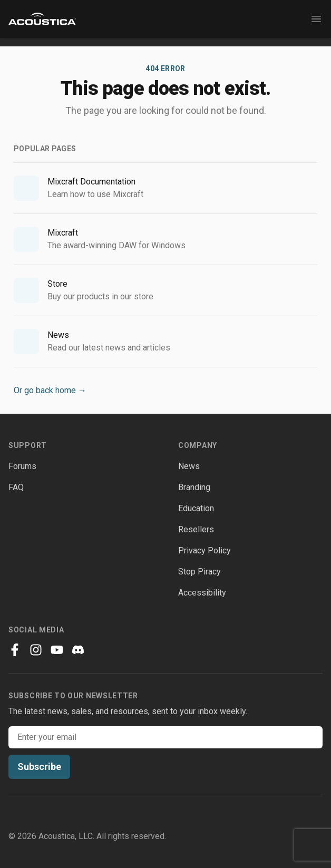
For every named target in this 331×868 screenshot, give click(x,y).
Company (198, 445)
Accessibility (202, 593)
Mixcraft (63, 233)
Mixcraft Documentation (91, 182)
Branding (194, 487)
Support (28, 445)
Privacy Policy (205, 550)
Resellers (196, 529)
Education (196, 508)
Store (57, 284)
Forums (22, 466)
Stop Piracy (199, 572)
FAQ (16, 487)
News (58, 335)
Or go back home (50, 390)
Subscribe (39, 767)
